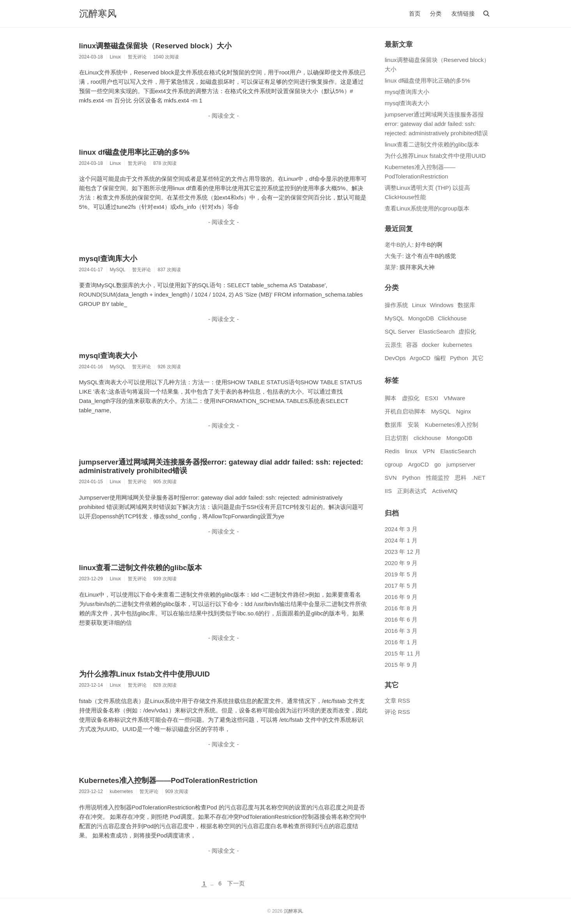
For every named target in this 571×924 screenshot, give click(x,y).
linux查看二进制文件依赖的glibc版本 (141, 568)
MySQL (394, 318)
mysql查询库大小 (108, 259)
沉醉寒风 (98, 13)
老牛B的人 (398, 245)
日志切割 (396, 438)
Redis (392, 451)
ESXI (431, 398)
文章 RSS (397, 701)
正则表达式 (412, 491)
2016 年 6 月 (401, 619)
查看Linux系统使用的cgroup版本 (427, 208)
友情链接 (463, 13)
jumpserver (461, 464)
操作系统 (396, 305)
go (438, 464)
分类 (436, 13)
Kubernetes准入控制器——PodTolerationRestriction (168, 780)
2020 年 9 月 (401, 563)
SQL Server (400, 331)
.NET (479, 478)
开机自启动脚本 (405, 411)
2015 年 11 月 (403, 653)
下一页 (236, 883)
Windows (442, 305)
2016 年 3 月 (401, 631)
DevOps (395, 358)
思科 (461, 478)
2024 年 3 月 (401, 529)
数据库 (466, 305)
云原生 (393, 345)
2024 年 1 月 (401, 540)
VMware (455, 398)
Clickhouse (452, 318)
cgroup (394, 464)
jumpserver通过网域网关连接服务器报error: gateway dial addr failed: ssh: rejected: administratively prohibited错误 (436, 124)
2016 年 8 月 (401, 608)
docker (430, 345)
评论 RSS (397, 712)
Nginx (463, 411)
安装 (414, 425)
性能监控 (438, 478)
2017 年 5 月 (401, 586)
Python (459, 358)
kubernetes (458, 345)
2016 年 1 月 (401, 642)
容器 (412, 345)
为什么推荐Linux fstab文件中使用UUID (145, 674)
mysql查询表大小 (108, 356)
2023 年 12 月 (403, 552)
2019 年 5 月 (401, 574)
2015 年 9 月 (401, 665)
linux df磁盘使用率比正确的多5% (134, 152)
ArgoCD (420, 358)
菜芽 (391, 267)
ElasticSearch (437, 331)
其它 (478, 358)
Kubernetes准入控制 (452, 425)
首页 (415, 13)
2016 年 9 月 (401, 597)
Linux (419, 305)
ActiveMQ (445, 491)
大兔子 (393, 256)
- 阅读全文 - (223, 116)
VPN (429, 451)
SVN (391, 478)
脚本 (391, 398)
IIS (388, 491)
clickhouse (427, 438)
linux (411, 451)
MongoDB (421, 318)
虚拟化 (467, 331)
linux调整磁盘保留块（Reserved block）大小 (155, 46)
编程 (440, 358)
